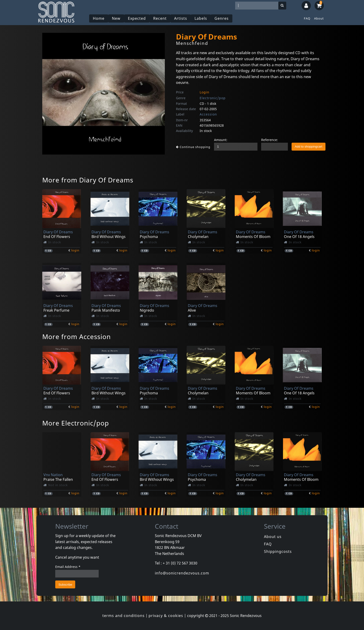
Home (99, 18)
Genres (222, 18)
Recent (160, 18)
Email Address (68, 567)
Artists (181, 18)
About (319, 18)
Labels (201, 18)
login (75, 250)
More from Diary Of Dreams (88, 180)
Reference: (270, 140)
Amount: (221, 140)
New (116, 18)
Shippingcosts (278, 551)
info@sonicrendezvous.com (182, 573)
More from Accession (76, 336)
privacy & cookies (166, 616)
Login (205, 92)
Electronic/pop (213, 98)
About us (273, 537)
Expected (137, 18)
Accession (208, 114)
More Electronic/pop (76, 423)
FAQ (307, 18)
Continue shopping (193, 147)
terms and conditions (123, 616)
